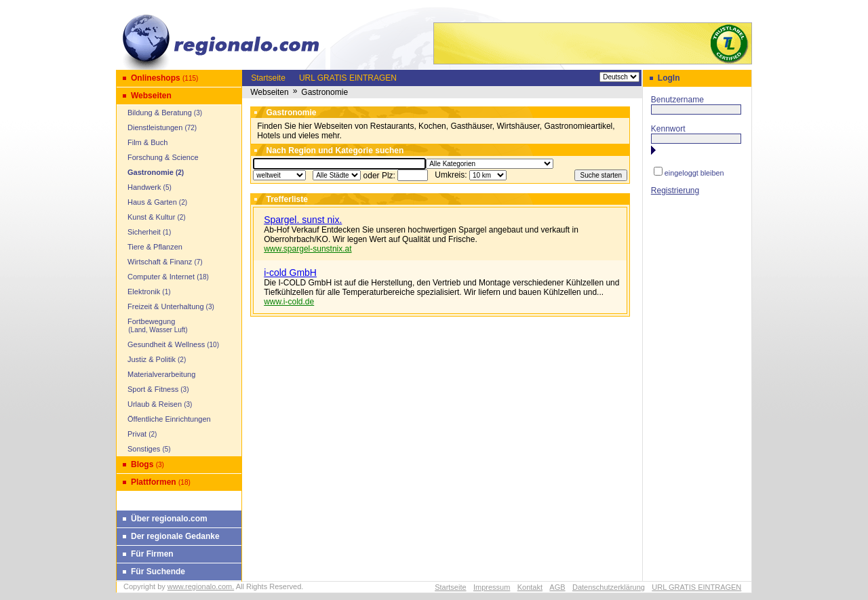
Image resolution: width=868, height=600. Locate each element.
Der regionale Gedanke (175, 536)
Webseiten (151, 96)
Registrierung (675, 191)
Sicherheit (144, 232)
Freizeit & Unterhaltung (166, 306)
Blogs (142, 464)
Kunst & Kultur (151, 217)
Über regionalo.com (169, 519)
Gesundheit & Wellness (166, 344)
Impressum (492, 587)
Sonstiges (144, 449)
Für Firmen (152, 554)
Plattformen (154, 482)
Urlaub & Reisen (155, 404)
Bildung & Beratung (160, 113)
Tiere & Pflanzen (155, 247)
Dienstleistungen (155, 127)
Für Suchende (158, 572)
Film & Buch (147, 142)
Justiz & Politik (152, 359)
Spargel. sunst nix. (303, 220)
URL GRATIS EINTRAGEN (348, 78)
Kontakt (530, 587)
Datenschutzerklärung (609, 587)
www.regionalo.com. (201, 586)
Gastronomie (151, 172)
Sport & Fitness (153, 389)
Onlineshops (156, 78)
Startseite (268, 78)
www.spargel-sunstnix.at (308, 249)
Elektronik (144, 292)
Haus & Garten (152, 202)
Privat (137, 434)
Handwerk (144, 187)
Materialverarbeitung (161, 374)
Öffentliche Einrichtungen (169, 419)
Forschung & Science (163, 157)
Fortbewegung (154, 325)
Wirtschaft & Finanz (160, 262)
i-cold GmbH (290, 273)
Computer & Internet (161, 277)
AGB (557, 587)
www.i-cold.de (289, 302)
